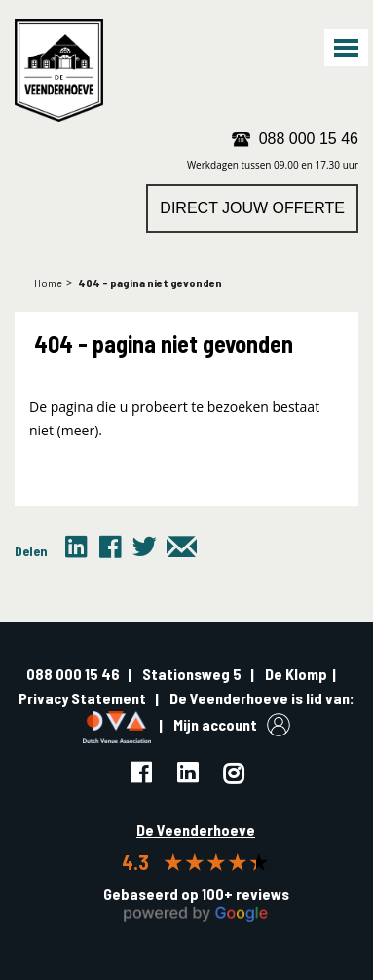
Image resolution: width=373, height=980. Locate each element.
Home (48, 283)
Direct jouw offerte (252, 208)
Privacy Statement (82, 698)
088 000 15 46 (309, 139)
